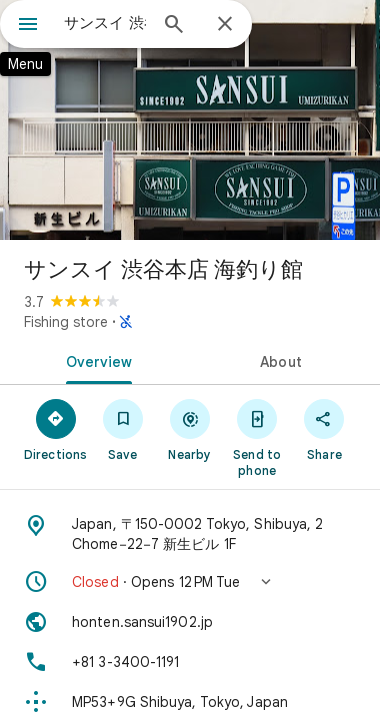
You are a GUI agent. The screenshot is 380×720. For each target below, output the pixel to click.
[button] (190, 582)
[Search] (174, 26)
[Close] (225, 25)
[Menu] (28, 26)
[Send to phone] (257, 437)
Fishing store (66, 322)
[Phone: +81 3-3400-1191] (190, 662)
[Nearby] (189, 429)
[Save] (122, 429)
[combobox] (105, 23)
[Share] (324, 429)
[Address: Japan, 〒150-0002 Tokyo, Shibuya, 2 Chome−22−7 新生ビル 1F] (190, 534)
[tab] (95, 360)
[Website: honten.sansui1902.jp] (190, 622)
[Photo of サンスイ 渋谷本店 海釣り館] (190, 120)
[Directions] (55, 429)
